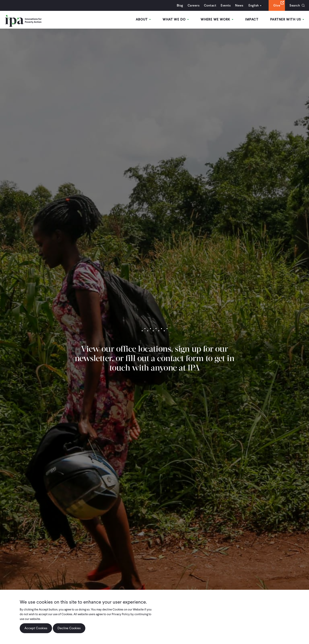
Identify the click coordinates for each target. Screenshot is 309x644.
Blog (180, 5)
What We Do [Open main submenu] (176, 19)
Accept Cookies (36, 628)
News (239, 5)
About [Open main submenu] (143, 19)
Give (277, 5)
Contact (210, 5)
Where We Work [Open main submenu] (217, 19)
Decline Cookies (69, 628)
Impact (252, 19)
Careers (194, 5)
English (254, 5)
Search (295, 5)
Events (226, 5)
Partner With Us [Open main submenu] (287, 19)
